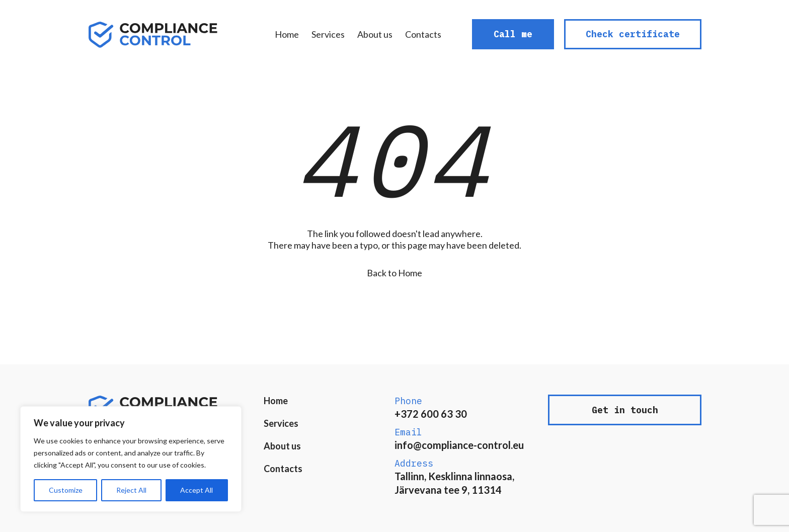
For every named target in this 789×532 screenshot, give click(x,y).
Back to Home (395, 273)
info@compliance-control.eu (459, 445)
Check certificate (633, 34)
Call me (513, 34)
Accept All (196, 490)
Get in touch (625, 410)
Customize (66, 490)
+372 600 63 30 (431, 414)
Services (328, 34)
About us (375, 34)
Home (287, 34)
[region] (131, 459)
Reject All (131, 490)
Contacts (423, 34)
